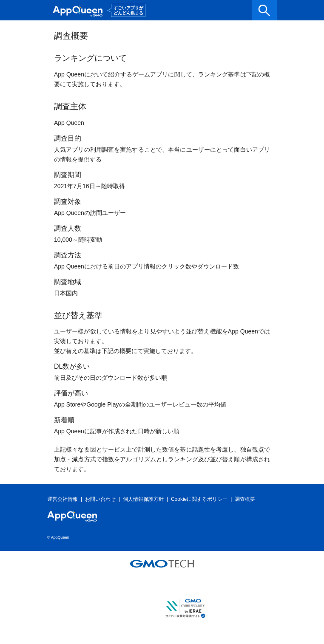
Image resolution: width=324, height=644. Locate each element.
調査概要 (245, 499)
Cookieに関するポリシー (199, 499)
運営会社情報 (63, 499)
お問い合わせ (100, 499)
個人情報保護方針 (143, 499)
